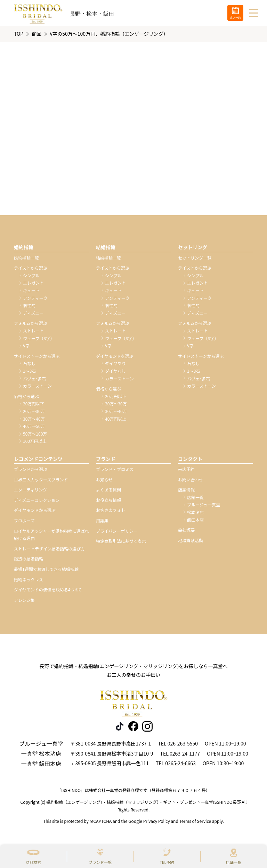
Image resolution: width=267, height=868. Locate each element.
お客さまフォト (111, 512)
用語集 (102, 523)
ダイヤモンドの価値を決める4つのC (48, 592)
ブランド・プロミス (115, 471)
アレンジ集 (24, 602)
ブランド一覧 (100, 862)
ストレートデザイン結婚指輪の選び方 (49, 551)
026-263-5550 (183, 745)
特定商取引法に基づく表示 (121, 543)
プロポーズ (24, 523)
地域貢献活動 (191, 542)
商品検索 (33, 862)
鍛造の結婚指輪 (29, 561)
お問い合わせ (191, 482)
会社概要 (186, 532)
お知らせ (104, 482)
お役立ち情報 (108, 502)
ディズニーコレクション (37, 502)
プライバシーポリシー (117, 533)
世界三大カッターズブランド (41, 482)
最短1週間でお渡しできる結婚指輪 (46, 571)
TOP (19, 36)
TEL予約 (167, 862)
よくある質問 (108, 492)
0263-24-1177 (185, 756)
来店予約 (186, 471)
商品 (37, 36)
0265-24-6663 (180, 766)
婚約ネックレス (29, 582)
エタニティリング (30, 492)
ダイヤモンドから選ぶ (35, 512)
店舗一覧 (234, 862)
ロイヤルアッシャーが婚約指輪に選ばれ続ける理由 (51, 537)
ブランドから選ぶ (31, 471)
